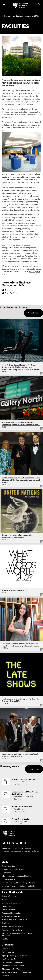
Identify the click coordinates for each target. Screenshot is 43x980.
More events (34, 769)
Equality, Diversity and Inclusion (14, 956)
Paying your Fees (8, 952)
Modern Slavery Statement (12, 927)
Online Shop (7, 976)
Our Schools (7, 873)
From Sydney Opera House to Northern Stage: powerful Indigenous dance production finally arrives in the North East (20, 367)
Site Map (5, 939)
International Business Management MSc (21, 16)
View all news (33, 313)
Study (5, 862)
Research (5, 900)
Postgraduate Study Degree (13, 870)
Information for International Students (17, 876)
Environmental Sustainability (13, 962)
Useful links (8, 945)
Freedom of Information (11, 913)
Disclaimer (6, 923)
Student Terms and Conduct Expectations (18, 883)
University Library (9, 880)
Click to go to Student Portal (13, 966)
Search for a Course (10, 866)
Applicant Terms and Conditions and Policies (19, 886)
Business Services (9, 896)
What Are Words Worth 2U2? (15, 591)
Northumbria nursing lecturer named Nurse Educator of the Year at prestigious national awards (21, 480)
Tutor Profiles (11, 293)
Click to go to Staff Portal (12, 969)
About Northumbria (12, 892)
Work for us (6, 906)
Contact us (6, 949)
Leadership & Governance (12, 903)
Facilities (9, 290)
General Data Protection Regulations (16, 973)
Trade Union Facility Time (12, 930)
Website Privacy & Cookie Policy (15, 920)
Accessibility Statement (11, 917)
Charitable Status (9, 910)
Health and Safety (9, 959)
